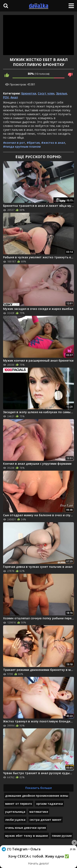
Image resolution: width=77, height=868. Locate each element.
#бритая (33, 143)
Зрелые (61, 93)
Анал (14, 97)
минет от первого (19, 804)
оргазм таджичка (49, 804)
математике (39, 812)
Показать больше (38, 788)
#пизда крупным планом (22, 147)
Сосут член (46, 93)
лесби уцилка (15, 820)
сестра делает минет (46, 820)
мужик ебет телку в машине (26, 836)
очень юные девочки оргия (25, 828)
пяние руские (62, 836)
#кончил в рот (14, 143)
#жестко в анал (53, 143)
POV (6, 97)
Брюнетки (29, 93)
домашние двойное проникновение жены (37, 796)
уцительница (15, 812)
